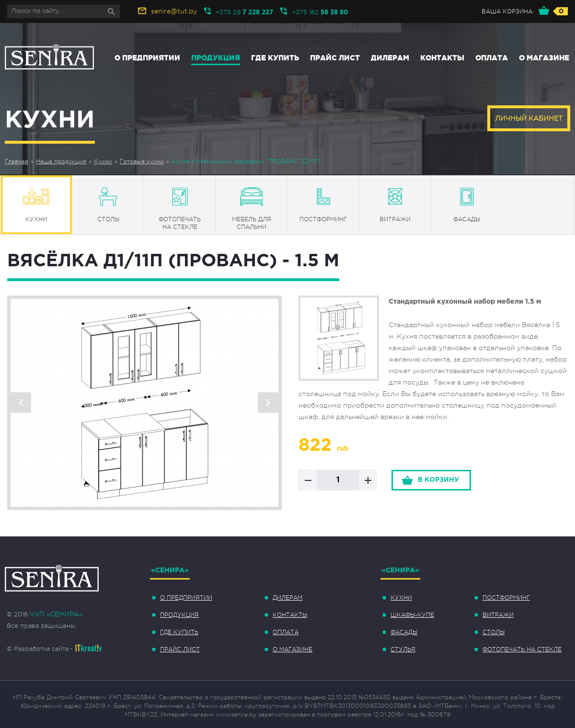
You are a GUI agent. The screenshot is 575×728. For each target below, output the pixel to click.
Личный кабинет (529, 118)
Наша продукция (61, 161)
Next (268, 403)
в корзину (438, 480)
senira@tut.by (174, 11)
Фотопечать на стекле (522, 649)
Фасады (404, 632)
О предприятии (147, 58)
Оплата (492, 58)
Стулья (403, 649)
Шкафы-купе (412, 615)
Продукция (216, 58)
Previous (21, 403)
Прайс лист (335, 58)
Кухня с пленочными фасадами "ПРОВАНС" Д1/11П (246, 161)
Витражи (498, 615)
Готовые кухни (142, 161)
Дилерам (390, 58)
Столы (494, 632)
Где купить (275, 58)
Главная (17, 161)
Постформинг (506, 598)
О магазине (544, 58)
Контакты (442, 58)
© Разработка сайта (38, 649)
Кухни (103, 161)
